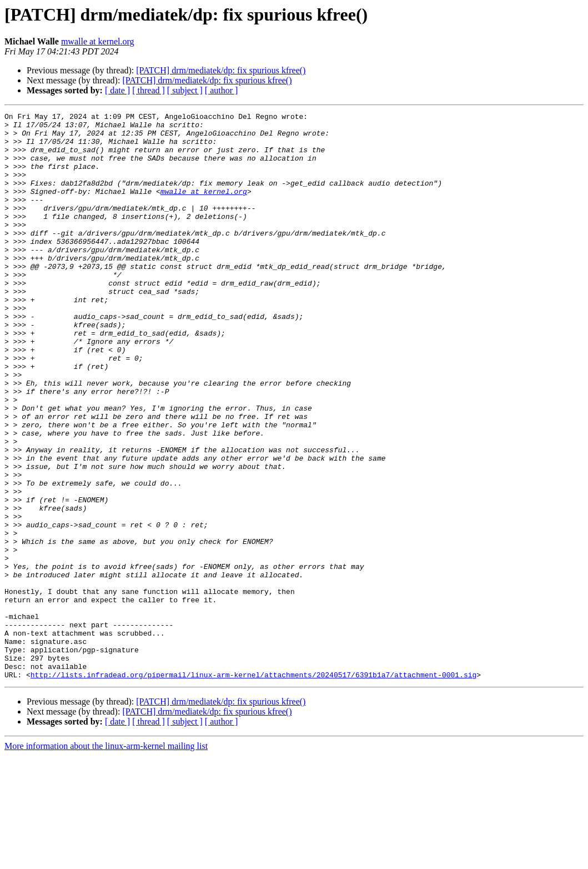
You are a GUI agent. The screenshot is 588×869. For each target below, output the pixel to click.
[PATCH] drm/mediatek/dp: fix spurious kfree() (221, 70)
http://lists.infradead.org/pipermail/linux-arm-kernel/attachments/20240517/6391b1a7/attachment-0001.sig (253, 788)
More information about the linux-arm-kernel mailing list (106, 859)
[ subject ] (185, 90)
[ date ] (117, 90)
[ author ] (222, 90)
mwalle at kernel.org (98, 41)
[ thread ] (149, 90)
